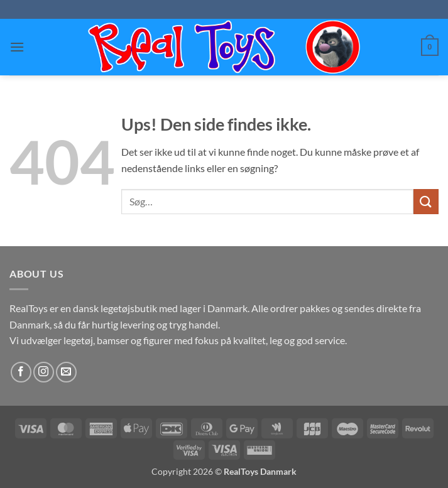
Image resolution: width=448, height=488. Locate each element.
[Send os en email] (66, 372)
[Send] (426, 201)
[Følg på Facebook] (21, 372)
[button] (17, 47)
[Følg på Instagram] (44, 372)
